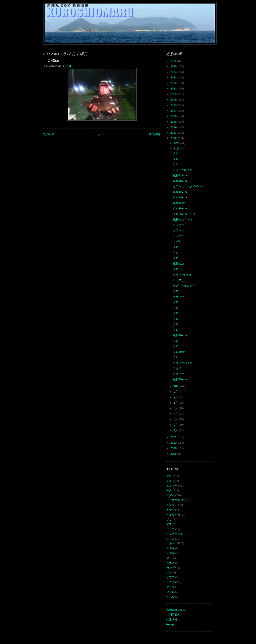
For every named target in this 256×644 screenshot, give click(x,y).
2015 (174, 122)
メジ (169, 572)
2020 (174, 94)
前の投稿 (154, 134)
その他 (170, 553)
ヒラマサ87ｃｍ (183, 170)
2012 (174, 138)
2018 (174, 105)
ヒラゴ (170, 529)
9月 (176, 392)
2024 (174, 72)
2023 (174, 77)
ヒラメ (170, 563)
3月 (176, 419)
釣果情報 (172, 620)
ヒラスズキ (173, 500)
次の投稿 (49, 134)
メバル (170, 597)
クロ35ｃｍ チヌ (184, 214)
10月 (177, 386)
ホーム (101, 134)
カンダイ (172, 568)
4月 (176, 414)
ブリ (169, 519)
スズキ (170, 548)
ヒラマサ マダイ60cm (187, 186)
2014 (174, 127)
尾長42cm (179, 264)
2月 (176, 425)
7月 (176, 397)
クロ (176, 153)
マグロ (170, 592)
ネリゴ (170, 539)
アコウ (170, 587)
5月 (176, 408)
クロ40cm (179, 352)
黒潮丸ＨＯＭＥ (176, 610)
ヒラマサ (179, 225)
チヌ (169, 490)
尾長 (169, 481)
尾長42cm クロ (183, 220)
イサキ (170, 510)
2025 (174, 66)
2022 (174, 83)
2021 (174, 89)
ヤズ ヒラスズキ (184, 286)
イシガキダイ (175, 534)
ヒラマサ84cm (182, 275)
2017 (174, 111)
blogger (171, 624)
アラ (169, 558)
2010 (174, 443)
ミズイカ (172, 582)
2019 (174, 100)
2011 (174, 437)
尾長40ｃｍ (180, 181)
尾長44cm (179, 203)
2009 (174, 448)
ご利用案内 (173, 615)
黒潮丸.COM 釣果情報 (68, 6)
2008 (174, 454)
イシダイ (172, 505)
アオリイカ (173, 515)
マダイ (177, 242)
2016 (174, 116)
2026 (174, 61)
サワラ (170, 577)
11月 (177, 148)
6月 (176, 403)
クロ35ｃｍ (180, 208)
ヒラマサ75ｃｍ (183, 363)
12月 (177, 143)
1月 (176, 430)
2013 (174, 133)
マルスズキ (173, 543)
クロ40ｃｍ (180, 197)
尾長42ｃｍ (180, 175)
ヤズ (169, 524)
